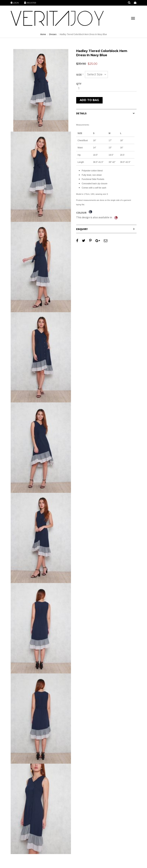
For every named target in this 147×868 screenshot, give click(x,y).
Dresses (53, 34)
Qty (79, 84)
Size (80, 75)
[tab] (106, 113)
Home (43, 34)
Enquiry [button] (82, 229)
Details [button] (81, 113)
